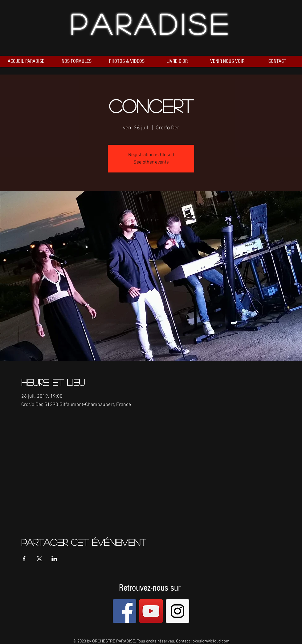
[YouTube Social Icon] (151, 611)
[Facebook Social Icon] (124, 611)
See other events (151, 162)
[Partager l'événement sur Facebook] (24, 559)
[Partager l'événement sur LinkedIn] (54, 559)
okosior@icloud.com (211, 641)
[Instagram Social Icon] (178, 611)
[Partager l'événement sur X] (39, 559)
